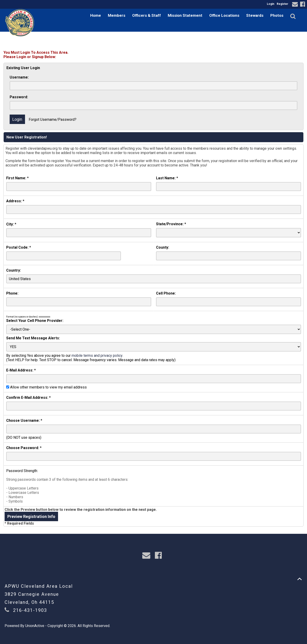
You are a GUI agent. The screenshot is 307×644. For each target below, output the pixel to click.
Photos (277, 15)
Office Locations (224, 15)
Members (117, 15)
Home (96, 15)
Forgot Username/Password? (53, 120)
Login (271, 4)
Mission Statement (185, 15)
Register (282, 4)
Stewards (255, 15)
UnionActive (35, 626)
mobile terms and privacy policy (97, 356)
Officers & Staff (147, 15)
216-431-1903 (30, 610)
